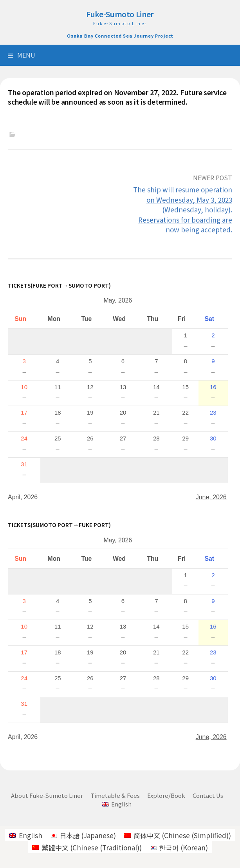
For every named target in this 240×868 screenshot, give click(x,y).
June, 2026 (211, 497)
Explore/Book (166, 795)
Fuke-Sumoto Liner (120, 14)
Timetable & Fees (115, 795)
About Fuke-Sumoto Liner (47, 795)
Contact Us (208, 795)
